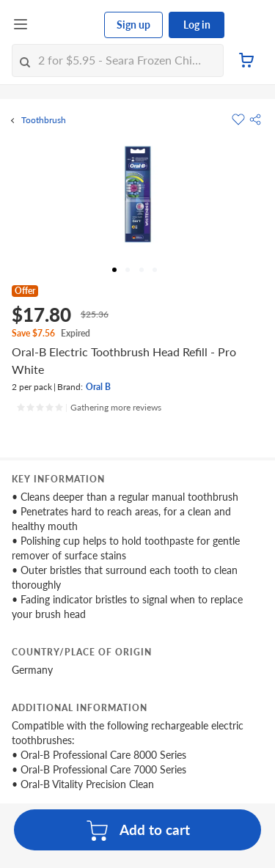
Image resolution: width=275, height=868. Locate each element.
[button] (255, 119)
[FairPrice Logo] (67, 25)
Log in (197, 25)
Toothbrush (44, 120)
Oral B (98, 387)
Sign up (133, 25)
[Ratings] (89, 408)
